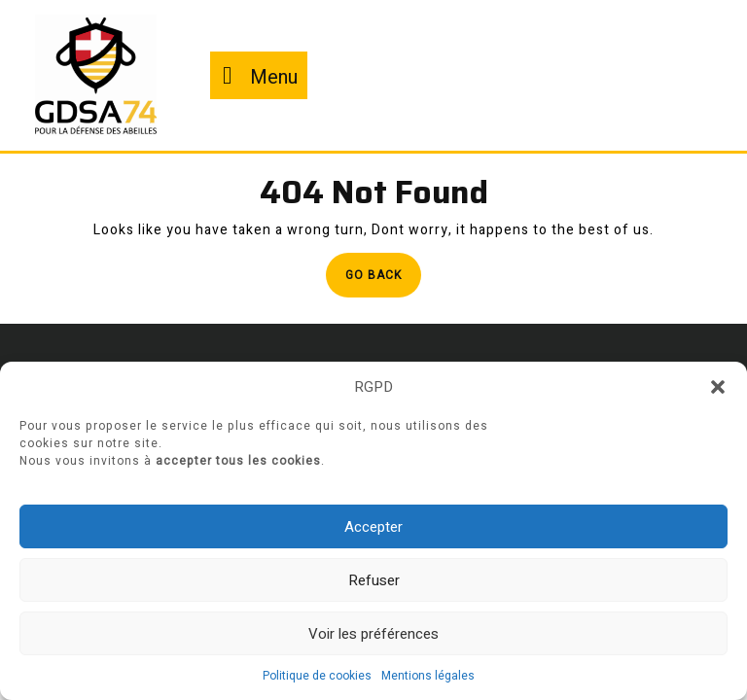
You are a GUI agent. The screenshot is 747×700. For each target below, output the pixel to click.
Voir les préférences (373, 634)
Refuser (374, 580)
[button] (718, 387)
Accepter (373, 527)
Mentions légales (428, 676)
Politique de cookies (317, 676)
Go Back (383, 280)
